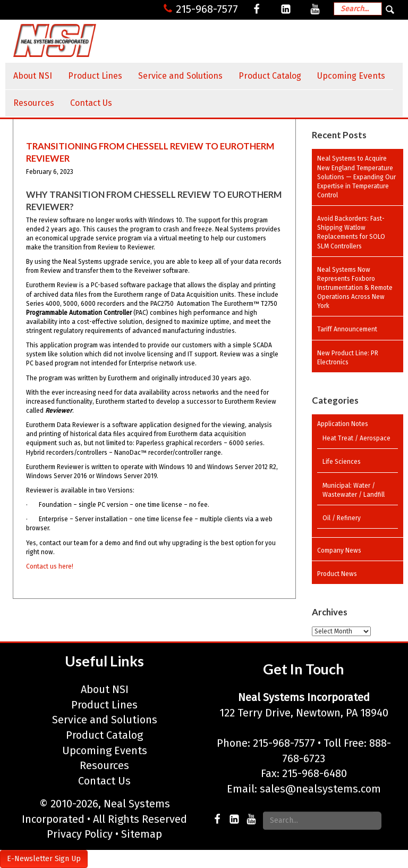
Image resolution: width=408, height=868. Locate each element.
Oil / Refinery (342, 518)
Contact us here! (50, 566)
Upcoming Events (351, 76)
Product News (337, 574)
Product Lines (95, 76)
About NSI (33, 76)
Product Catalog (270, 76)
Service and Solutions (180, 76)
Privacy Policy (80, 834)
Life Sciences (342, 462)
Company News (339, 550)
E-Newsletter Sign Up (44, 859)
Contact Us (91, 103)
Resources (34, 103)
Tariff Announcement (347, 329)
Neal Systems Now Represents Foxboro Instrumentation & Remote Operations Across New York (355, 288)
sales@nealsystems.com (320, 789)
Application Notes (343, 424)
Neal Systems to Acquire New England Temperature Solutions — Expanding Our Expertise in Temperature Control (356, 177)
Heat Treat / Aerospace (356, 438)
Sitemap (142, 834)
